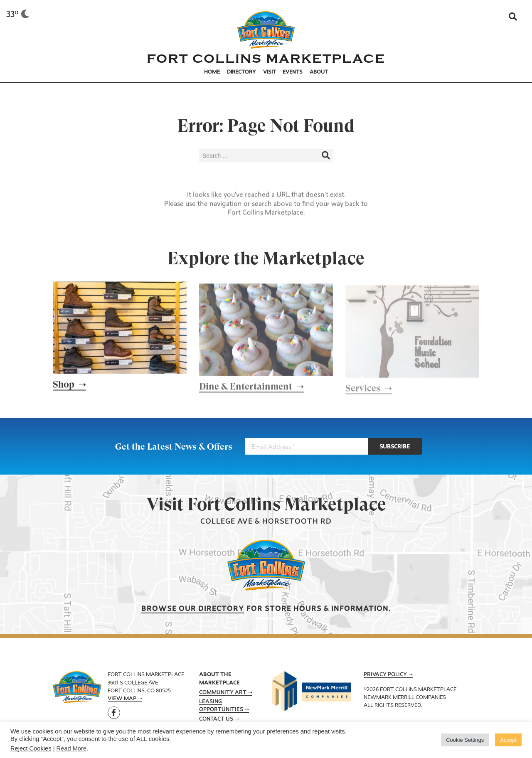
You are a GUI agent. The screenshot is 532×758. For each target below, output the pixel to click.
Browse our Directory (193, 609)
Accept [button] (508, 740)
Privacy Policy (385, 675)
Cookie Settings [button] (465, 740)
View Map (122, 699)
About (319, 72)
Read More (72, 748)
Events (293, 72)
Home (212, 72)
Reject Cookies (31, 748)
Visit (270, 72)
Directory (241, 72)
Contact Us (216, 719)
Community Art (223, 693)
